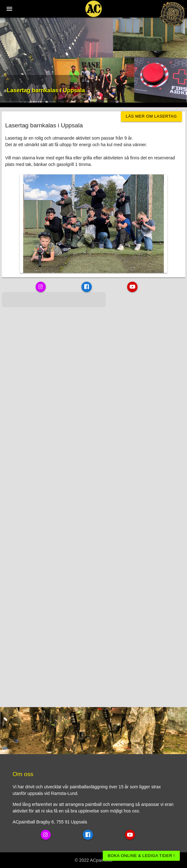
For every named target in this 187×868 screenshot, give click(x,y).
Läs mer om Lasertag (151, 116)
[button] (5, 313)
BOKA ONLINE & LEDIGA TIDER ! (141, 856)
